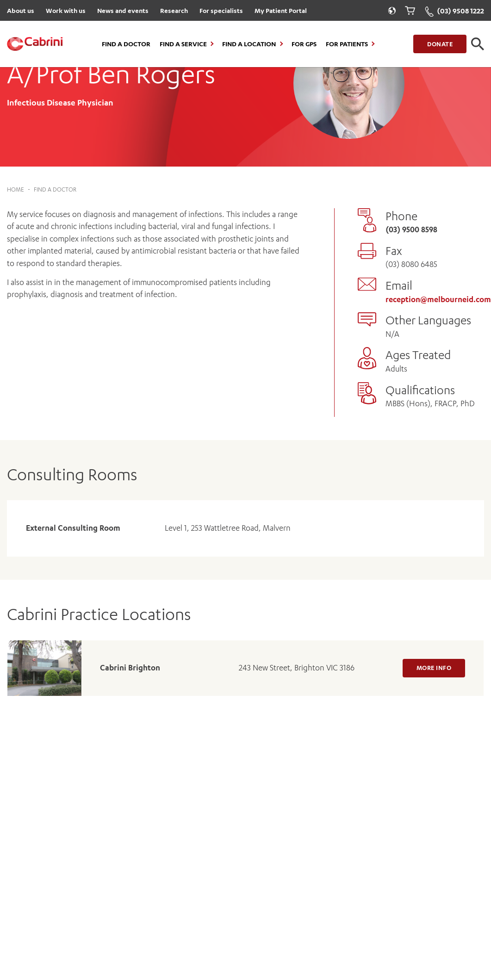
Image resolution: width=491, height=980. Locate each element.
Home (16, 189)
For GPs (304, 44)
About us (21, 10)
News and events (123, 10)
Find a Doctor (126, 44)
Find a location (249, 44)
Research (174, 10)
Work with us (66, 10)
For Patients (347, 44)
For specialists (221, 10)
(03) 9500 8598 (411, 229)
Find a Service (183, 44)
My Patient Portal (281, 10)
